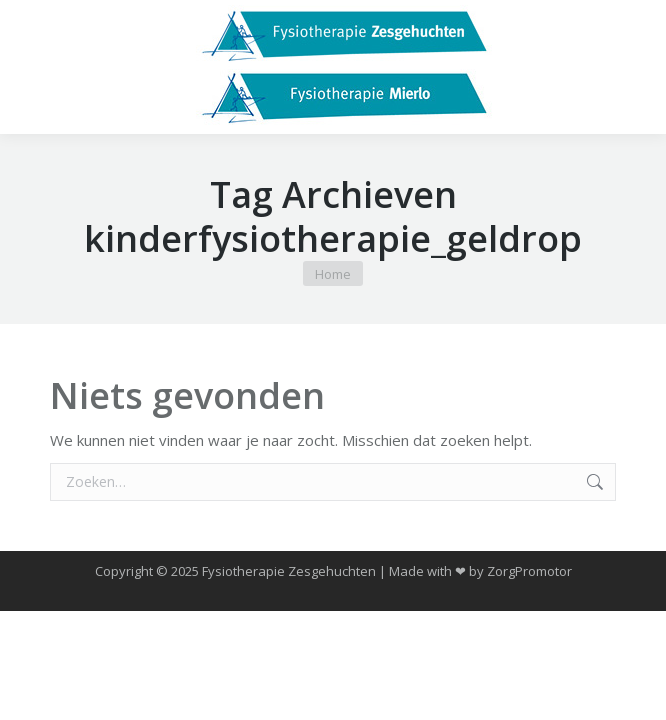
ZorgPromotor (529, 571)
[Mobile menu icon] (32, 67)
